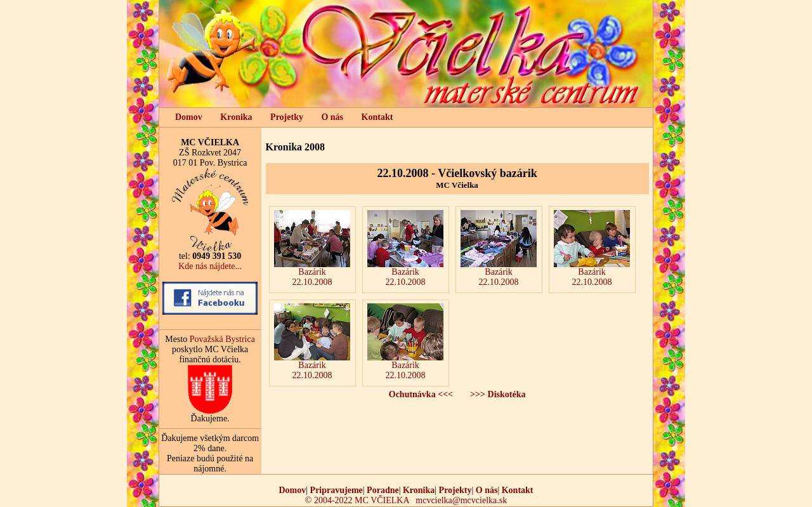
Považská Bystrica (222, 339)
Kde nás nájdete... (210, 266)
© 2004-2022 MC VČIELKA (357, 500)
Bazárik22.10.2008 (312, 248)
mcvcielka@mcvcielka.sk (461, 500)
